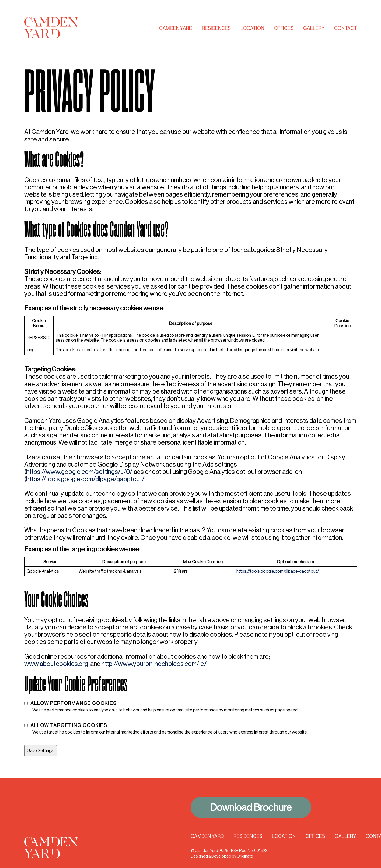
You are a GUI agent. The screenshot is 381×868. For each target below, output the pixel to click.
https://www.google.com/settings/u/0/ (79, 472)
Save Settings (41, 751)
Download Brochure (251, 807)
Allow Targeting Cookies (69, 725)
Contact (346, 28)
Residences (216, 28)
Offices (284, 28)
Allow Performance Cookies (74, 703)
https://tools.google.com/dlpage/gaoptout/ (85, 479)
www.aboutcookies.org (56, 664)
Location (252, 28)
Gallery (314, 28)
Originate (245, 856)
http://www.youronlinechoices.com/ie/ (154, 664)
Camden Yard (176, 28)
